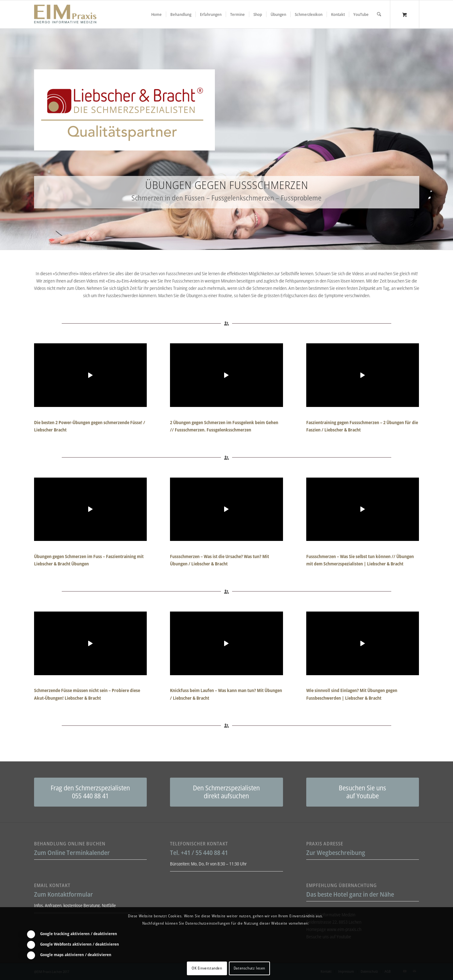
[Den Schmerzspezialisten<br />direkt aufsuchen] (226, 792)
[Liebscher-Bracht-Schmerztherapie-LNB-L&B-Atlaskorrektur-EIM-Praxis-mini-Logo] (65, 14)
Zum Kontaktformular (64, 894)
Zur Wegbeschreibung (336, 853)
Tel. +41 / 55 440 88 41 (199, 853)
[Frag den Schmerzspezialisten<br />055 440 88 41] (91, 792)
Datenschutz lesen (249, 968)
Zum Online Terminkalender (72, 853)
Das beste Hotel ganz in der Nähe (350, 894)
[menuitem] (156, 14)
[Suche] (379, 14)
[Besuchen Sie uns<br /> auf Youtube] (363, 792)
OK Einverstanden (207, 968)
